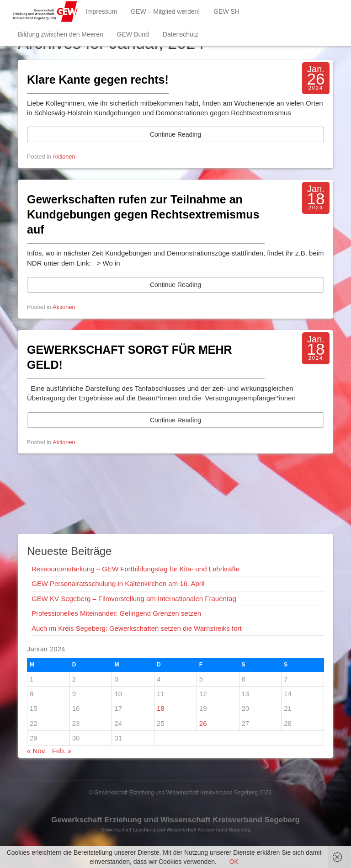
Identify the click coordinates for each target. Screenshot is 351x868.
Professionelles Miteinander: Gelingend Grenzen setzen (116, 613)
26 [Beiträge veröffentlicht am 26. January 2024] (203, 723)
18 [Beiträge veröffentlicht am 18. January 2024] (161, 708)
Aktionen (64, 157)
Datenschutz (181, 34)
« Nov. (37, 751)
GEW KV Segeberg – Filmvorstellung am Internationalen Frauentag (134, 599)
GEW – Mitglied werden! (165, 11)
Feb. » (62, 751)
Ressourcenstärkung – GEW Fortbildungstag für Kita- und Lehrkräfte (136, 569)
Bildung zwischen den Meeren (61, 34)
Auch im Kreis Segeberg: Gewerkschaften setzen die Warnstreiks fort (137, 628)
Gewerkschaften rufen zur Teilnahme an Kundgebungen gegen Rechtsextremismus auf (143, 214)
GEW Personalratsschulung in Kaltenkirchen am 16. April (118, 583)
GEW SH (226, 11)
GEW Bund (133, 34)
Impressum (101, 11)
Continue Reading (175, 134)
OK (234, 862)
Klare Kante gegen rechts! (98, 80)
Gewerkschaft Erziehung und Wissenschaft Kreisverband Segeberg (175, 820)
